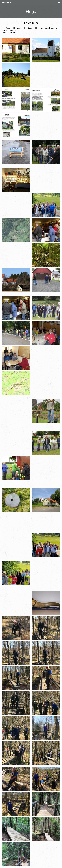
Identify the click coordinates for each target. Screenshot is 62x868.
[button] (59, 3)
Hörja (31, 11)
